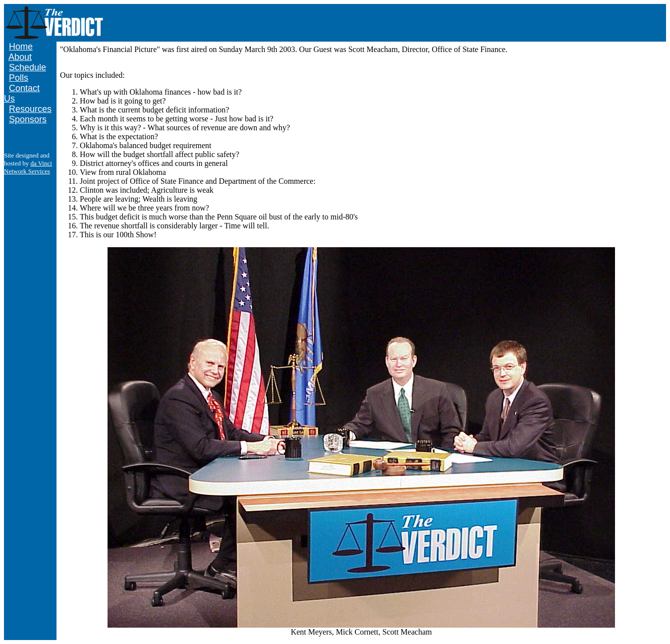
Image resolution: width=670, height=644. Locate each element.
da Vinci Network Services (28, 167)
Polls (19, 78)
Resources (30, 109)
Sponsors (28, 119)
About (20, 57)
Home (21, 47)
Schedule (28, 67)
